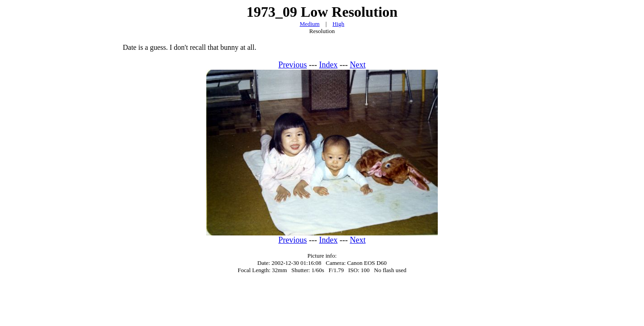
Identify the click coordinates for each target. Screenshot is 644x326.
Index (329, 65)
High (338, 24)
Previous (293, 65)
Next (358, 65)
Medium (310, 24)
